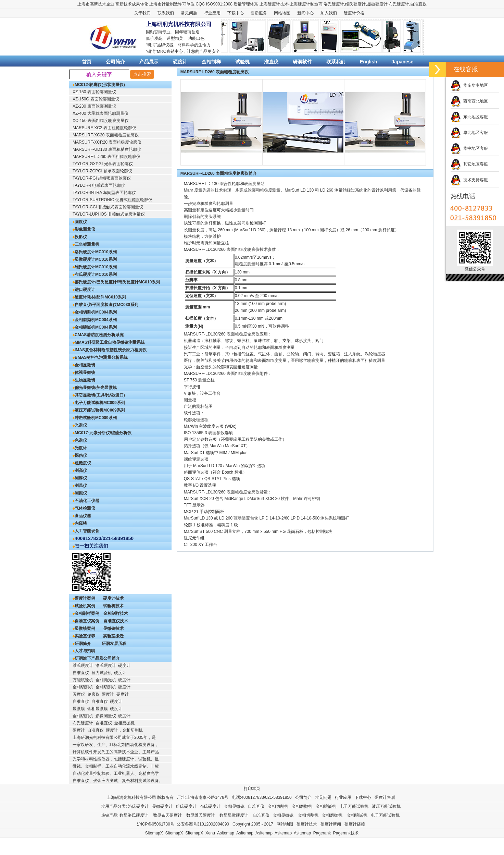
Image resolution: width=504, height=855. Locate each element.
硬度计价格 (354, 13)
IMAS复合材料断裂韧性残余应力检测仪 (111, 350)
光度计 (81, 448)
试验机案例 (85, 606)
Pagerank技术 (346, 833)
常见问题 (189, 13)
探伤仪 (81, 455)
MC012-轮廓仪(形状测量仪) (100, 85)
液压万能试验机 (89, 410)
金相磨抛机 (85, 320)
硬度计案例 (85, 598)
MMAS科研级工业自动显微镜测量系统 (110, 342)
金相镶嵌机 (85, 327)
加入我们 (329, 13)
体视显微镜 (85, 372)
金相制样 (211, 62)
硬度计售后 (385, 797)
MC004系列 (106, 312)
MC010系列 (106, 252)
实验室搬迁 (113, 636)
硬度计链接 (355, 824)
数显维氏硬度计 (201, 815)
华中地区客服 (469, 148)
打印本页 (252, 789)
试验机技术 (113, 606)
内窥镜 (81, 523)
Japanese (403, 62)
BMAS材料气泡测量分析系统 (101, 357)
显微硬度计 (377, 4)
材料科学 (186, 45)
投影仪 (81, 237)
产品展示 (149, 62)
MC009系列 (114, 403)
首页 (87, 62)
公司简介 (115, 62)
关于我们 (142, 13)
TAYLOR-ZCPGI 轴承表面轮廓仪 (102, 171)
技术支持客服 (469, 180)
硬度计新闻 (331, 824)
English (369, 62)
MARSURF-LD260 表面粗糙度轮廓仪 (106, 157)
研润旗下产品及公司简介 (97, 658)
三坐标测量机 (87, 244)
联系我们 (166, 13)
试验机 (242, 62)
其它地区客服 (469, 164)
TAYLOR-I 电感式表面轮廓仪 (99, 185)
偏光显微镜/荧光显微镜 (96, 388)
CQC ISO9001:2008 (214, 4)
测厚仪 (81, 478)
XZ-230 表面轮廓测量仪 (94, 106)
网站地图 (282, 13)
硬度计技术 (113, 598)
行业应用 (212, 13)
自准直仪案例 (87, 621)
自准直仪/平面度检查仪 (96, 305)
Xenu (210, 833)
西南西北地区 (469, 101)
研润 (151, 45)
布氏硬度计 (399, 4)
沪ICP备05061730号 (156, 824)
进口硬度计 (85, 290)
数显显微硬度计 (234, 815)
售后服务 (259, 13)
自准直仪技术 (116, 621)
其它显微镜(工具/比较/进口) (100, 395)
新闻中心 (305, 13)
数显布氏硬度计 (167, 815)
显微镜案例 (85, 628)
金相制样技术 (116, 613)
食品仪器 (83, 516)
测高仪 (81, 471)
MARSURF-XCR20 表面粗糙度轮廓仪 (107, 142)
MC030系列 (128, 305)
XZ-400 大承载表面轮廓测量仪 (100, 113)
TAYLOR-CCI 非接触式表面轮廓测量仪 (108, 207)
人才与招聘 (85, 651)
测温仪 (81, 486)
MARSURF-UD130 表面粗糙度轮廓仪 (107, 149)
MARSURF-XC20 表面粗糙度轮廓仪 (106, 135)
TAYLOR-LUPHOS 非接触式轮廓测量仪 (109, 214)
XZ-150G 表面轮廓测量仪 (96, 99)
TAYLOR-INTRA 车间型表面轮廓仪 (104, 193)
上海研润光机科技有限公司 (131, 797)
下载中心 (236, 13)
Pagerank (322, 833)
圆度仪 (81, 222)
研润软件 (302, 62)
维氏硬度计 (355, 4)
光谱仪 (81, 425)
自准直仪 (418, 4)
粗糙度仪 (83, 463)
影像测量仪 (85, 229)
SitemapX (154, 833)
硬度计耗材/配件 (90, 297)
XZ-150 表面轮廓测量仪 (94, 92)
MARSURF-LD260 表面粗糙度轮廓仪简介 (219, 173)
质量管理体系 (246, 4)
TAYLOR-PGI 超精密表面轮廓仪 (102, 178)
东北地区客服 (469, 117)
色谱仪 (81, 440)
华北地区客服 (469, 133)
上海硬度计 (270, 4)
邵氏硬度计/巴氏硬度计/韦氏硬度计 (107, 282)
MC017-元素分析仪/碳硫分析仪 (103, 433)
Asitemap (226, 833)
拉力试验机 (102, 673)
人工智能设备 (87, 531)
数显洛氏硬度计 (134, 815)
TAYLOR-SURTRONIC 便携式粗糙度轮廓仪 (112, 200)
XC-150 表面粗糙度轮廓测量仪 (101, 121)
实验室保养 (85, 636)
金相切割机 (85, 312)
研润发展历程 (114, 644)
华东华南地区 (469, 85)
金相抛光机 (106, 680)
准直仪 (271, 62)
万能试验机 (83, 680)
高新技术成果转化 (132, 4)
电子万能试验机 (89, 403)
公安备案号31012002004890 (203, 824)
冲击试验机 (85, 418)
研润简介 (83, 644)
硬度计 (304, 4)
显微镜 (79, 709)
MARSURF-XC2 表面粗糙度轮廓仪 (104, 128)
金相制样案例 (87, 613)
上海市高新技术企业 (96, 4)
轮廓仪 (93, 694)
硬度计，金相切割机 (124, 730)
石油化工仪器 (87, 501)
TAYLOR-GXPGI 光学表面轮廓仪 (103, 164)
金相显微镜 (85, 365)
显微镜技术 (113, 628)
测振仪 (81, 493)
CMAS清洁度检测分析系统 (99, 335)
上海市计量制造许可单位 (172, 4)
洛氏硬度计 (334, 4)
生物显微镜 (85, 380)
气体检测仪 (85, 508)
